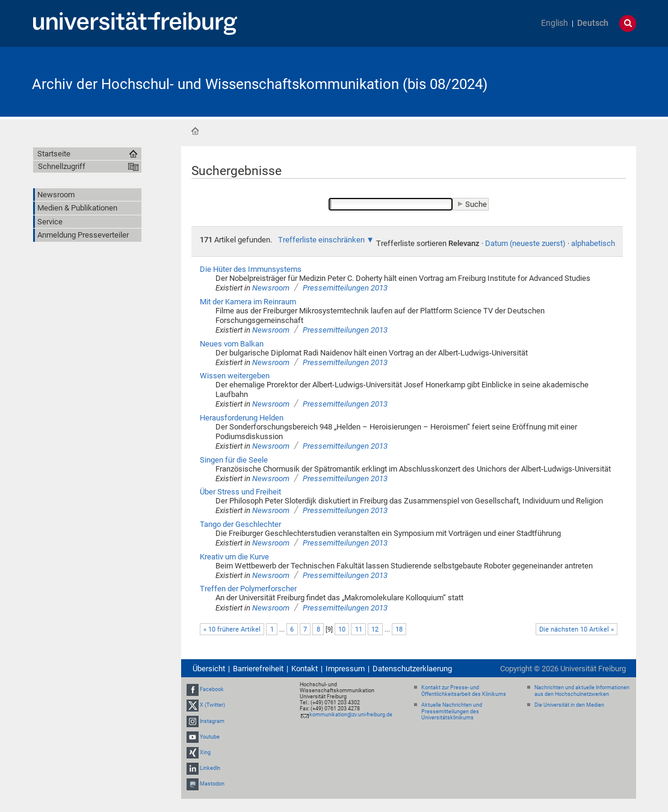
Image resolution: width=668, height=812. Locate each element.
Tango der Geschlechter (240, 524)
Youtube (210, 737)
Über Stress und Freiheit (240, 492)
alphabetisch (593, 243)
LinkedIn (210, 768)
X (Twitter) (212, 705)
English (555, 23)
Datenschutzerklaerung (412, 669)
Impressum (345, 669)
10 (342, 629)
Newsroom (271, 288)
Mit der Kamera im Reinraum (248, 302)
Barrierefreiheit (258, 669)
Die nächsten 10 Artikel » (577, 629)
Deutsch (593, 23)
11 (359, 629)
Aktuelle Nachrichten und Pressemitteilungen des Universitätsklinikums (452, 712)
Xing (205, 752)
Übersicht (209, 669)
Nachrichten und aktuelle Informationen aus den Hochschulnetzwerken (582, 691)
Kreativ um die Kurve (234, 557)
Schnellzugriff (62, 166)
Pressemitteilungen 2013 (345, 288)
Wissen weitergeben (235, 376)
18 (399, 629)
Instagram (212, 721)
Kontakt (305, 669)
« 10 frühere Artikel (232, 629)
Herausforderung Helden (242, 418)
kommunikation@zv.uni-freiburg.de (351, 715)
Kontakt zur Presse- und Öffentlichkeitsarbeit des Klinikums (464, 691)
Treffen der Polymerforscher (248, 589)
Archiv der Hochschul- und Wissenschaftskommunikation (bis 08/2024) (260, 84)
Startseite (195, 131)
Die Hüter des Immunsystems (251, 269)
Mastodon (212, 784)
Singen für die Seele (234, 460)
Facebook (212, 689)
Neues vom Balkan (232, 344)
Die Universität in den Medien (569, 705)
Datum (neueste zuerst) (525, 243)
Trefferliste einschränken (321, 240)
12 (375, 629)
